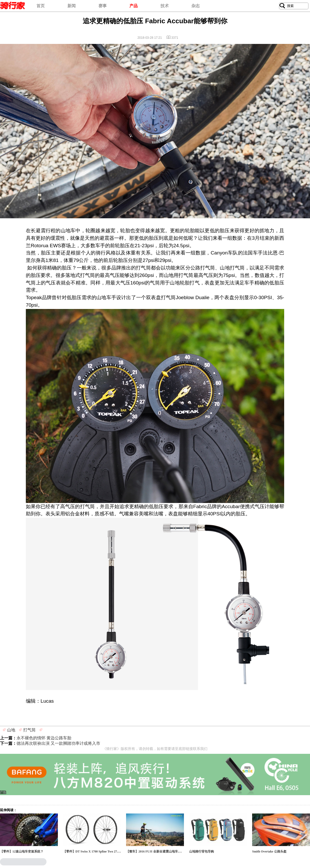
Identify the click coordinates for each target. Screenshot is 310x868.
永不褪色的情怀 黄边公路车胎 (44, 738)
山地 (11, 730)
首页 (41, 6)
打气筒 (29, 730)
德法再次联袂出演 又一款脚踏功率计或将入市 (58, 743)
